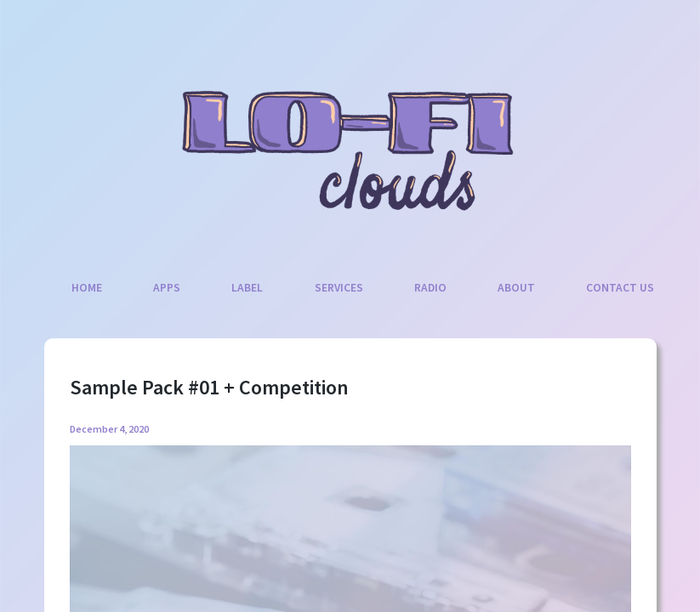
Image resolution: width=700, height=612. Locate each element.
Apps (167, 288)
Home (87, 288)
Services (339, 288)
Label (247, 288)
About (516, 288)
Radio (430, 288)
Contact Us (620, 288)
